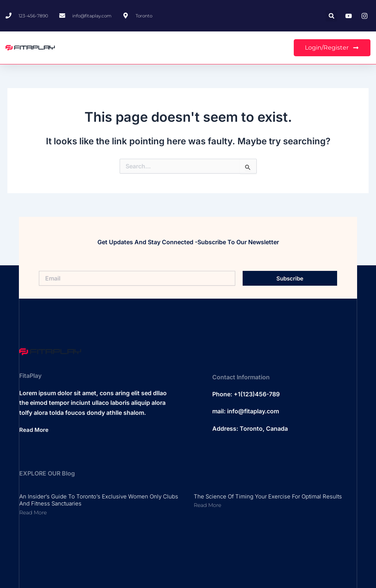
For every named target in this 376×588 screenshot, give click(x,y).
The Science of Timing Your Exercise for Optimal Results (268, 496)
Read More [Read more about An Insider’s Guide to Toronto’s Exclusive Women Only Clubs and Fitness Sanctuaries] (33, 513)
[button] (331, 16)
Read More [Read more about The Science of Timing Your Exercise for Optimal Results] (207, 505)
